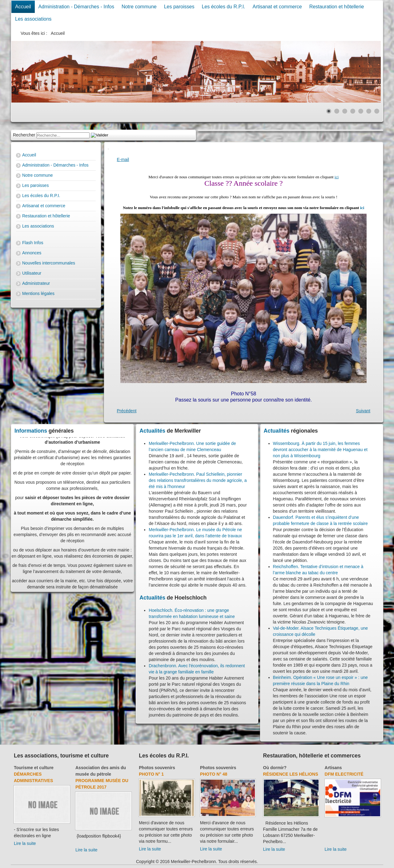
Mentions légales (38, 293)
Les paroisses (179, 7)
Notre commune (139, 7)
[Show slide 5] (361, 111)
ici (337, 177)
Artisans (333, 768)
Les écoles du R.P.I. (223, 7)
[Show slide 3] (345, 111)
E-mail (123, 159)
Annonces (32, 253)
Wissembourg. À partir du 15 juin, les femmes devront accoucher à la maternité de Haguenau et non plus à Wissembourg (320, 450)
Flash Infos (33, 243)
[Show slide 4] (353, 111)
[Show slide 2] (337, 111)
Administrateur (36, 283)
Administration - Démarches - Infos (76, 7)
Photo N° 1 (151, 774)
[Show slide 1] (329, 111)
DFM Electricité (344, 774)
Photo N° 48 (214, 774)
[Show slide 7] (377, 111)
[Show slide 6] (369, 111)
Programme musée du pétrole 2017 (102, 784)
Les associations (33, 19)
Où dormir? (275, 768)
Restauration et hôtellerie (337, 7)
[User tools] (108, 149)
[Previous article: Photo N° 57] (127, 411)
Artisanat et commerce (277, 7)
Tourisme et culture (34, 768)
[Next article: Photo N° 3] (363, 411)
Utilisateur (32, 273)
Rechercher (24, 135)
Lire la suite (25, 843)
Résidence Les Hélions (291, 774)
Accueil (23, 7)
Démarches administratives (33, 777)
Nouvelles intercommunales (49, 263)
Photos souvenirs (157, 768)
